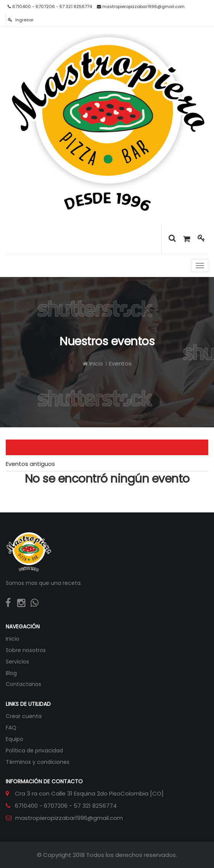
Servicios (17, 662)
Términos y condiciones (38, 762)
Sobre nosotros (26, 650)
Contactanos (23, 684)
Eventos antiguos (30, 464)
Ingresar (21, 20)
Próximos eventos (31, 447)
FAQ (11, 728)
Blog (11, 673)
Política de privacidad (34, 750)
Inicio (93, 364)
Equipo (14, 739)
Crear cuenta (24, 716)
